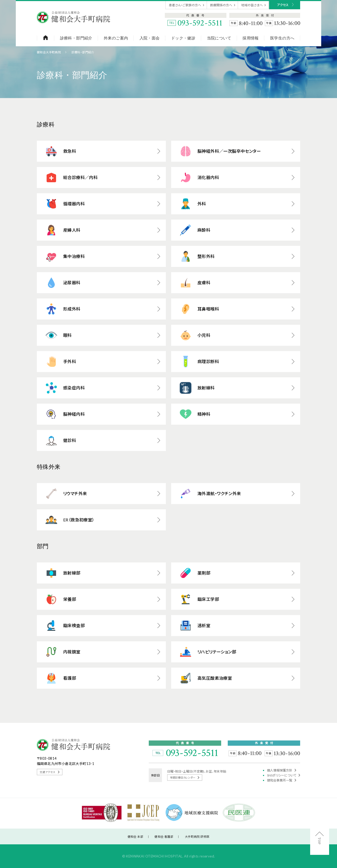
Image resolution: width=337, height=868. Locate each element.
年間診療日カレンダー (185, 778)
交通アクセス (50, 772)
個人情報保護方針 (282, 770)
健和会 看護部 (164, 837)
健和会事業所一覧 (282, 780)
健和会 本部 (135, 837)
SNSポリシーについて (284, 775)
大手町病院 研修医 (197, 837)
